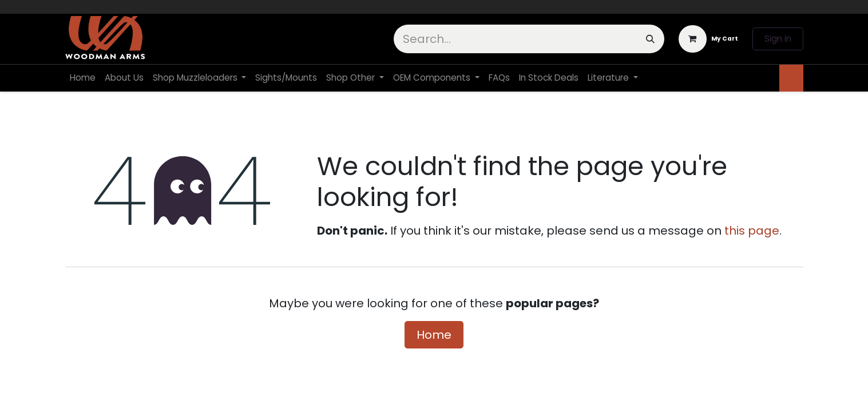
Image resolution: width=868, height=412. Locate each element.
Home (434, 335)
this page (752, 231)
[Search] (650, 39)
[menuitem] (83, 78)
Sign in (778, 39)
